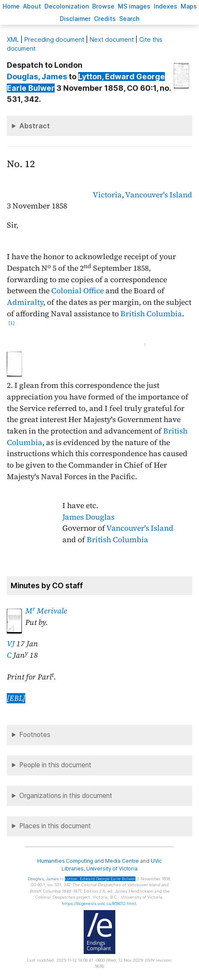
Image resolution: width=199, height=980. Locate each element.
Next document (112, 39)
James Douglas (88, 517)
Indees (165, 6)
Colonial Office (78, 291)
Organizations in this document (66, 796)
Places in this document (55, 826)
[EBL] (16, 698)
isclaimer (75, 19)
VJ (11, 644)
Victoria (107, 195)
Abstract (35, 126)
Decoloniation (67, 6)
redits (105, 19)
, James (37, 77)
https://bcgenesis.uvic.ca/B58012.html (99, 903)
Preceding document (54, 39)
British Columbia (151, 314)
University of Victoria (112, 869)
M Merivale (46, 611)
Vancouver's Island (159, 195)
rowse (103, 6)
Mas (189, 6)
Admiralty (25, 302)
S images (134, 6)
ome (11, 6)
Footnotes (35, 735)
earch (129, 19)
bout (32, 6)
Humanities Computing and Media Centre (88, 861)
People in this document (55, 765)
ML (13, 39)
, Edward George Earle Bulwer (100, 879)
